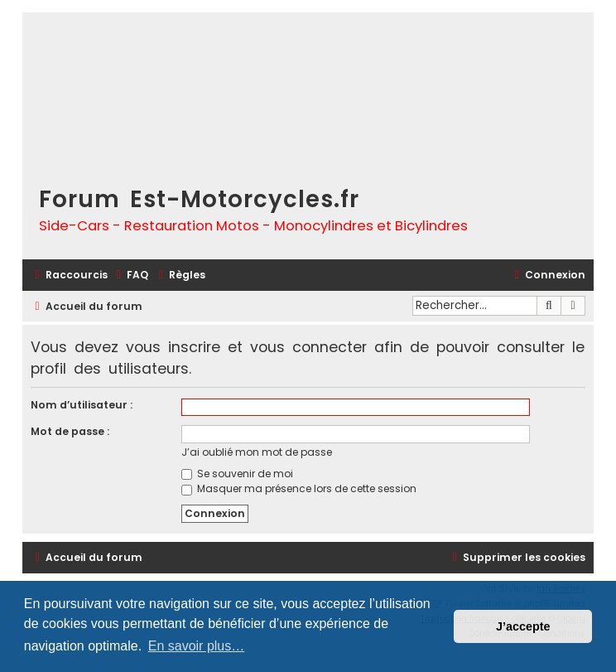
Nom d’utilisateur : (82, 405)
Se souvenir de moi (237, 474)
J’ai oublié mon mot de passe (257, 452)
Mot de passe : (70, 431)
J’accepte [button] (523, 626)
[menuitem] (130, 276)
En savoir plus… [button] (197, 646)
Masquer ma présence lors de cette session (299, 488)
